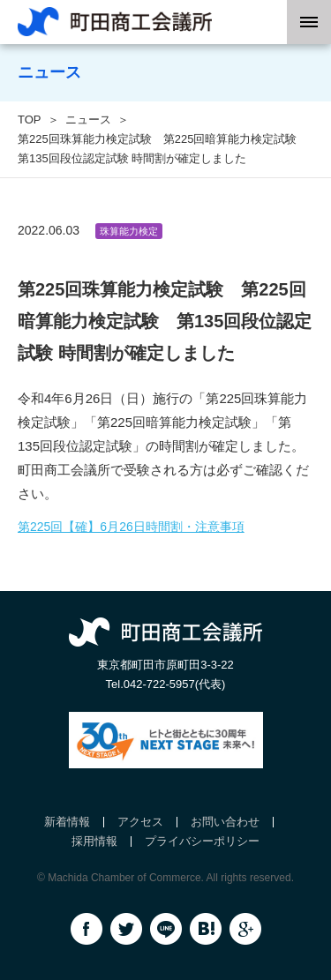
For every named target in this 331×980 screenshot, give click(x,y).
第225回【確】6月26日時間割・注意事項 (131, 527)
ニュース (88, 120)
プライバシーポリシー (202, 841)
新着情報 (67, 822)
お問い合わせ (225, 822)
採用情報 (94, 841)
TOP (30, 120)
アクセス (140, 822)
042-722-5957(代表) (175, 684)
